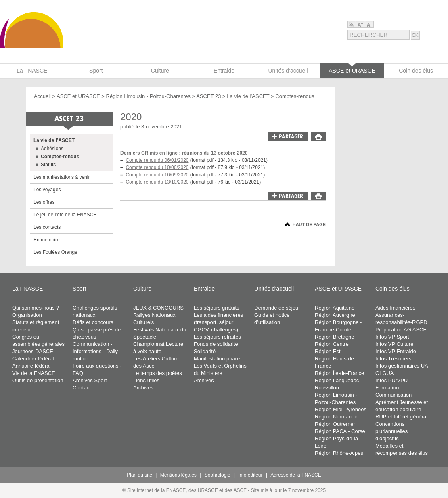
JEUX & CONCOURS (158, 308)
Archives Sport (90, 380)
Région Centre (332, 344)
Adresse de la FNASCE (296, 475)
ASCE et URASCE (78, 96)
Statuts (48, 165)
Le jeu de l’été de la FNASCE (65, 215)
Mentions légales (178, 475)
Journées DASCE (33, 351)
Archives (143, 388)
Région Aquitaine (335, 308)
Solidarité (205, 351)
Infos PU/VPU (391, 380)
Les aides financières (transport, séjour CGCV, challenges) (218, 322)
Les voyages (47, 190)
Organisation (27, 315)
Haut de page (309, 224)
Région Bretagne (335, 337)
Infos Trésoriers (394, 359)
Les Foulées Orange (55, 252)
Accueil (42, 96)
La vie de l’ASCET (248, 96)
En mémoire (47, 240)
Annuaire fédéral (31, 366)
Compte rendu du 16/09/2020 (157, 175)
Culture (142, 289)
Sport (79, 289)
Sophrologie (218, 475)
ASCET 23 (208, 96)
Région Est (328, 351)
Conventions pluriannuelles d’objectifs (391, 431)
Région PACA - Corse (340, 431)
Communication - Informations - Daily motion (95, 351)
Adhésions (52, 149)
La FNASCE (27, 289)
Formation (387, 388)
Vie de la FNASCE (34, 373)
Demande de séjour (277, 308)
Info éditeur (251, 475)
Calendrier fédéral (33, 359)
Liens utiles (146, 380)
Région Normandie (337, 417)
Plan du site (139, 475)
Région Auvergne (335, 315)
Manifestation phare (217, 359)
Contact (82, 388)
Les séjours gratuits (217, 308)
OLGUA (385, 373)
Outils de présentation (38, 380)
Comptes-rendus (295, 96)
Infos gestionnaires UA (402, 366)
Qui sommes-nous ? (36, 308)
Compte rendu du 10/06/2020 (157, 167)
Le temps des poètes (158, 373)
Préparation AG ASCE (401, 330)
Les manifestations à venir (62, 177)
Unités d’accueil (274, 289)
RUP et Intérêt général (401, 417)
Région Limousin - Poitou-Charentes (149, 96)
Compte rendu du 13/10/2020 (157, 182)
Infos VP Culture (394, 344)
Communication (394, 395)
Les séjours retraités (217, 337)
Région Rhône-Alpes (339, 453)
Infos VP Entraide (396, 351)
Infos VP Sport (392, 337)
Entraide (204, 289)
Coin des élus (393, 289)
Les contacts (47, 227)
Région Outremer (335, 424)
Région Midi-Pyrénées (341, 409)
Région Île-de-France (339, 373)
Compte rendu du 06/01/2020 (157, 160)
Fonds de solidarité (216, 344)
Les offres (44, 202)
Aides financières (395, 308)
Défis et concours (93, 322)
